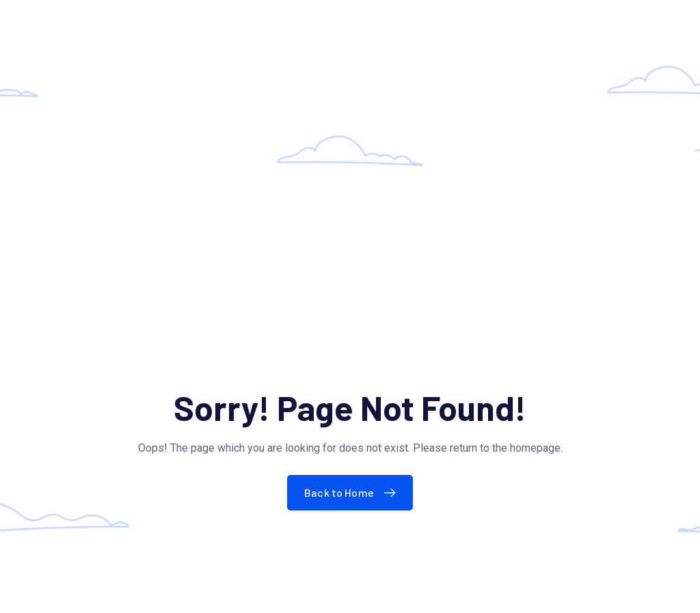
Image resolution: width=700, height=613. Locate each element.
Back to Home (353, 492)
